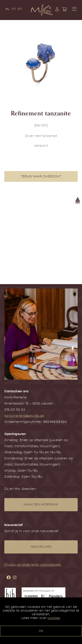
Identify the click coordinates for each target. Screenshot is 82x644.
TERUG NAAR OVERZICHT (41, 176)
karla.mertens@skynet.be (24, 416)
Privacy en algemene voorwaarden (33, 565)
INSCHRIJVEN (41, 547)
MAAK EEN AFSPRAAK (41, 505)
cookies (54, 618)
